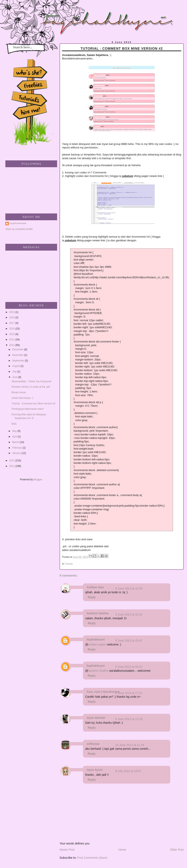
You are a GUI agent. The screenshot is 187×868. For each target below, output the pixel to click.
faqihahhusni (96, 639)
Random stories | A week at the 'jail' (31, 387)
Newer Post (67, 850)
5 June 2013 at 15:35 (129, 589)
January (17, 453)
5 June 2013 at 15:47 (129, 641)
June (15, 377)
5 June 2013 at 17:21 (129, 693)
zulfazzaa (93, 744)
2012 (12, 461)
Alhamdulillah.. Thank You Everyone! (32, 381)
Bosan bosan (19, 392)
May (15, 431)
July (15, 372)
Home (122, 850)
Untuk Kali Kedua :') (22, 398)
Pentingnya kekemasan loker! (28, 409)
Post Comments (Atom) (92, 858)
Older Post (177, 850)
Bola (14, 424)
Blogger (38, 480)
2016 (12, 329)
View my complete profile (19, 229)
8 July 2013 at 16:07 (128, 771)
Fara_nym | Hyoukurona (103, 692)
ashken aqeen (97, 644)
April (15, 437)
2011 (12, 466)
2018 (12, 317)
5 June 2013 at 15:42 (129, 615)
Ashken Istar (95, 587)
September (19, 361)
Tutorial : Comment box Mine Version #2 (34, 404)
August (16, 366)
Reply (92, 597)
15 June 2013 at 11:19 (130, 745)
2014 (12, 340)
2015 (12, 334)
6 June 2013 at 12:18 (129, 719)
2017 (12, 323)
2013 (12, 345)
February (17, 448)
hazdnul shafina (98, 613)
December (18, 349)
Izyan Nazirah (96, 718)
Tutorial (69, 564)
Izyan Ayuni (95, 770)
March (16, 442)
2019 (12, 312)
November (18, 355)
